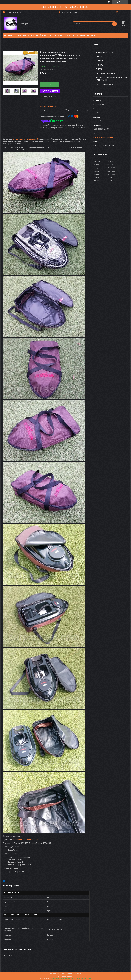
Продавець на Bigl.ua (66, 976)
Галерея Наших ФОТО (105, 84)
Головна (8, 35)
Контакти (69, 35)
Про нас (59, 35)
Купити (50, 84)
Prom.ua (78, 974)
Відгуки (99, 69)
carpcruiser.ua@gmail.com (104, 145)
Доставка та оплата (86, 35)
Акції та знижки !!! (44, 35)
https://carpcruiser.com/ (103, 137)
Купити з (50, 91)
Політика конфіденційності (81, 978)
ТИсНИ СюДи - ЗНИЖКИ (77, 7)
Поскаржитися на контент (61, 978)
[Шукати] (114, 24)
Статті (99, 56)
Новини (99, 61)
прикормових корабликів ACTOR (25, 139)
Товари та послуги (23, 35)
